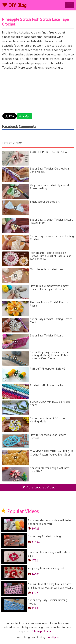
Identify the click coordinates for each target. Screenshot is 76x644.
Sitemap (37, 631)
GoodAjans (53, 637)
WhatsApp (25, 116)
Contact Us (50, 631)
